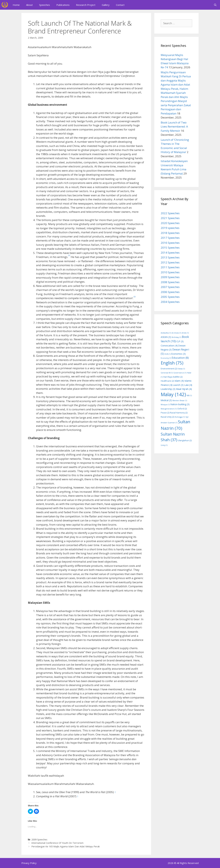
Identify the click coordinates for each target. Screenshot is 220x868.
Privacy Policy (29, 863)
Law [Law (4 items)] (188, 385)
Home (16, 5)
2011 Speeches (170, 267)
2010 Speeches (170, 272)
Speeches (45, 5)
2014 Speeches (170, 253)
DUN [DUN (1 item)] (168, 354)
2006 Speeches (170, 292)
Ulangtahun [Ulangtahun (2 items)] (185, 440)
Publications (63, 5)
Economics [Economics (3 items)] (179, 354)
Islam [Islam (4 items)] (179, 381)
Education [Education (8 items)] (180, 358)
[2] (134, 297)
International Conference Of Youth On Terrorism (57, 843)
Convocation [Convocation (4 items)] (169, 345)
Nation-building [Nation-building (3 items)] (180, 404)
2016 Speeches (170, 243)
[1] (69, 255)
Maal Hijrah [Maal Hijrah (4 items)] (184, 389)
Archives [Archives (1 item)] (176, 333)
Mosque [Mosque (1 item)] (165, 405)
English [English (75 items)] (172, 363)
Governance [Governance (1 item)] (180, 373)
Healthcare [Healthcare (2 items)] (167, 381)
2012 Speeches (170, 262)
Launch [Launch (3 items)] (178, 385)
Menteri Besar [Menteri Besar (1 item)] (180, 401)
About (29, 5)
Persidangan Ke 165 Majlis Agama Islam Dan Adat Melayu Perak (66, 846)
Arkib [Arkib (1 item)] (185, 333)
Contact (120, 5)
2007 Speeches (170, 287)
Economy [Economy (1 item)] (166, 358)
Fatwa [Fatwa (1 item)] (181, 369)
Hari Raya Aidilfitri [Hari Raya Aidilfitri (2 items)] (173, 377)
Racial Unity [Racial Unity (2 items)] (167, 417)
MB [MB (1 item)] (189, 395)
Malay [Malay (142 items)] (173, 394)
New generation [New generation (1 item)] (169, 409)
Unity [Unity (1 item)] (164, 445)
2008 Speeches (170, 282)
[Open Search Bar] (215, 5)
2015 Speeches (170, 248)
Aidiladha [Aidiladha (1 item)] (166, 333)
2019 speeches (170, 228)
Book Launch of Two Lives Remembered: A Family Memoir (174, 127)
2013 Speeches (170, 257)
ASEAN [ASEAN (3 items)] (166, 337)
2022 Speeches (170, 213)
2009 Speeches (39, 840)
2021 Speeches (170, 218)
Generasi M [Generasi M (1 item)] (167, 373)
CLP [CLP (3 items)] (180, 341)
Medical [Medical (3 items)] (166, 400)
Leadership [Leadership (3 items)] (168, 389)
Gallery (106, 5)
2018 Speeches (170, 233)
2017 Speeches (170, 238)
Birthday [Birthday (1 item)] (176, 337)
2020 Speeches (170, 223)
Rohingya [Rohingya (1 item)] (180, 417)
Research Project (86, 5)
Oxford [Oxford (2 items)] (182, 409)
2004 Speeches (170, 302)
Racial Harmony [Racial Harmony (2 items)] (179, 413)
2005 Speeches (170, 297)
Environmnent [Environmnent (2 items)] (169, 369)
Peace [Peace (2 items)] (165, 413)
